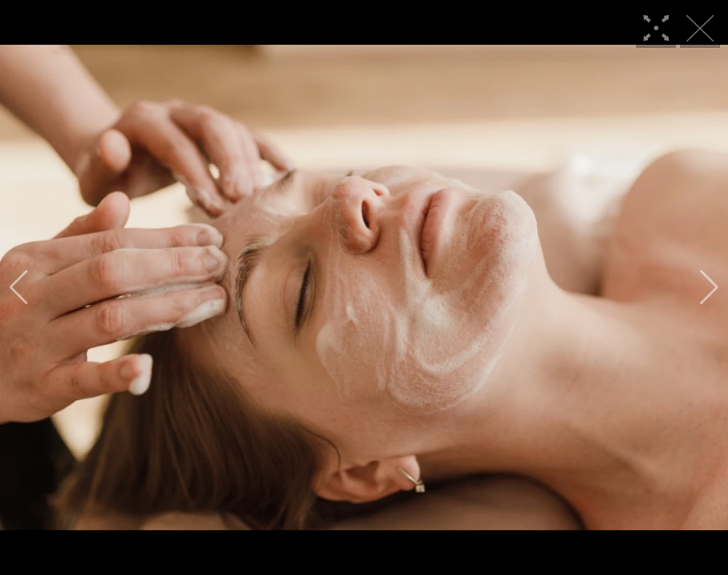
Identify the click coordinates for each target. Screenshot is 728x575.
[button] (19, 287)
